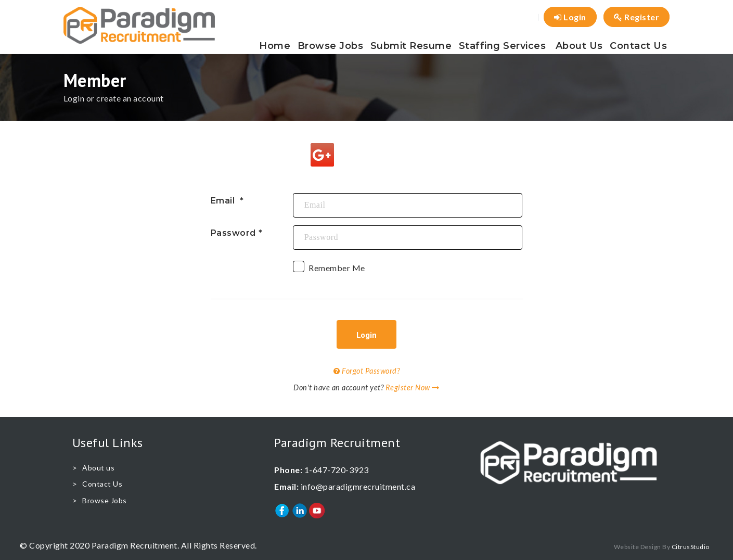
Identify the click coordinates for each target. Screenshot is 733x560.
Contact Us (638, 46)
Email (224, 201)
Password (233, 233)
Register (636, 17)
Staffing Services (503, 46)
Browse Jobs (331, 46)
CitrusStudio (691, 547)
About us (579, 46)
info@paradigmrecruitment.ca (358, 486)
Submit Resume (411, 46)
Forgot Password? (366, 371)
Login (570, 17)
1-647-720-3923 (337, 470)
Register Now (413, 387)
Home (275, 46)
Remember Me (329, 269)
